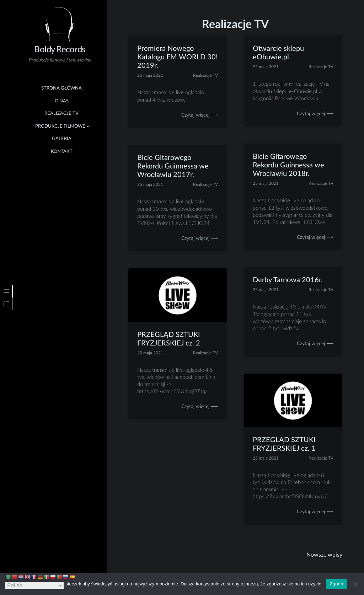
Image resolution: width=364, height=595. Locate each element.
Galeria (62, 139)
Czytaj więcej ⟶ (200, 115)
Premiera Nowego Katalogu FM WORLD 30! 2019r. (177, 57)
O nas (62, 101)
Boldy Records (60, 50)
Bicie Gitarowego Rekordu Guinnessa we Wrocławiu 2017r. (173, 167)
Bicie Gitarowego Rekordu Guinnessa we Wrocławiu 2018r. (288, 165)
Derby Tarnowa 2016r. (288, 280)
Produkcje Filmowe (60, 126)
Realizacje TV (61, 114)
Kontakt (62, 152)
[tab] (6, 291)
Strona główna (61, 88)
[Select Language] (34, 585)
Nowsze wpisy (324, 555)
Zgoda (336, 584)
